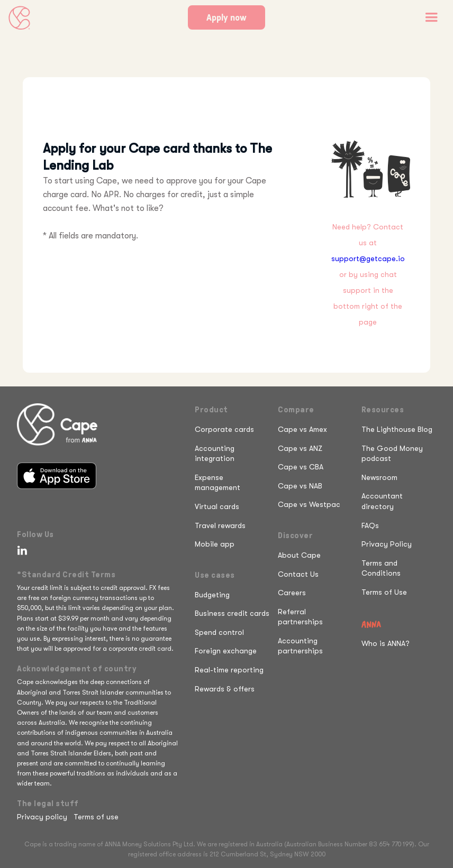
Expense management (218, 483)
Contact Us (298, 574)
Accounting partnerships (300, 646)
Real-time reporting (229, 670)
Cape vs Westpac (309, 504)
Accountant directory (382, 501)
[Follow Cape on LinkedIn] (20, 550)
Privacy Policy (387, 544)
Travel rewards (220, 525)
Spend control (219, 632)
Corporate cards (224, 429)
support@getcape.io (368, 258)
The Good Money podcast (392, 454)
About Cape (299, 555)
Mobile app (215, 544)
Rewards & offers (225, 689)
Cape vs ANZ (300, 448)
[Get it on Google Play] (61, 505)
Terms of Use (384, 592)
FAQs (370, 525)
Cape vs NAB (300, 486)
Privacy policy (42, 817)
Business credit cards (232, 613)
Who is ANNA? (386, 643)
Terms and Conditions (381, 568)
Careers (292, 593)
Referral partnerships (300, 617)
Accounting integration (215, 454)
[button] (431, 17)
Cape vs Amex (302, 429)
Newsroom (379, 477)
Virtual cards (217, 506)
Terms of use (96, 817)
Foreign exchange (226, 651)
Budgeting (212, 595)
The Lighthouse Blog (397, 429)
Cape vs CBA (301, 467)
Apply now (226, 17)
